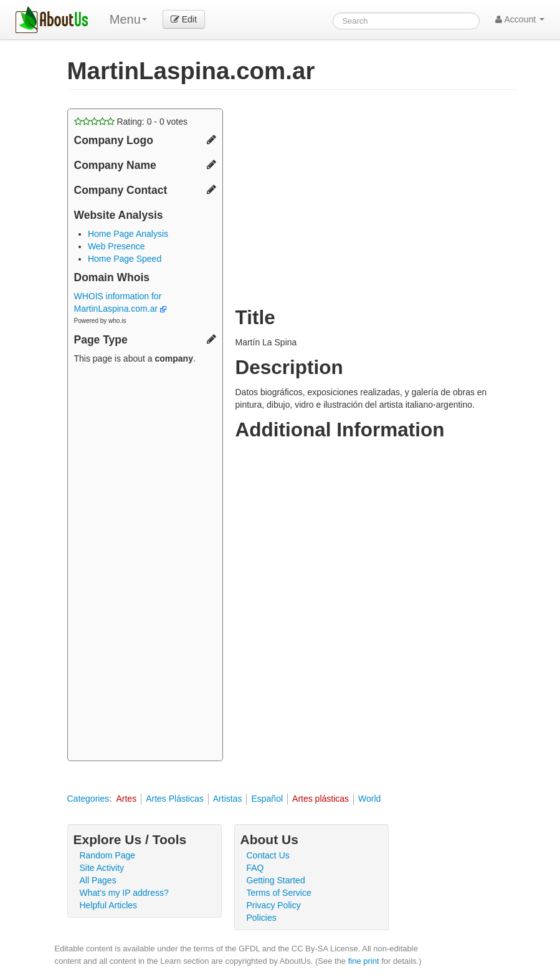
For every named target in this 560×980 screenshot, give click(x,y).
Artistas (228, 799)
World (369, 799)
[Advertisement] (145, 564)
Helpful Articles (109, 905)
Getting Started (276, 880)
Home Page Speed (125, 259)
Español (267, 799)
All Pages (98, 880)
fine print (364, 961)
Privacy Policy (274, 905)
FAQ (255, 868)
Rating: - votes (131, 122)
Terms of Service (279, 893)
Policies (262, 918)
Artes (126, 799)
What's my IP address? (124, 893)
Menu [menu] (128, 19)
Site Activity (102, 868)
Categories (88, 799)
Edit (184, 19)
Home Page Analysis (128, 234)
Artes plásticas (320, 799)
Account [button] (520, 19)
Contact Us (268, 855)
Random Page (108, 855)
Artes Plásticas (175, 799)
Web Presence (116, 246)
